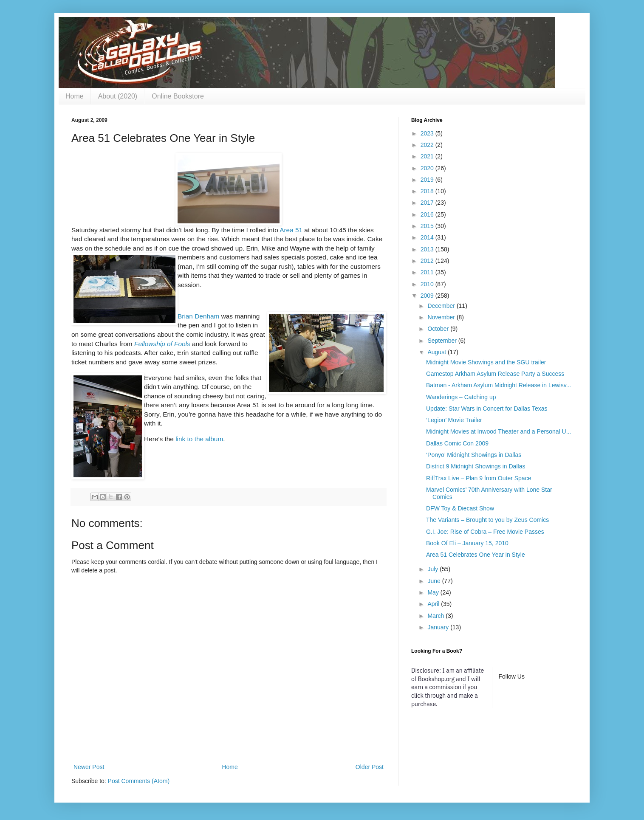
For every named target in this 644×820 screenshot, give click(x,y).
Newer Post (89, 767)
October (439, 329)
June (435, 581)
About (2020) (118, 96)
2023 (428, 133)
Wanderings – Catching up (461, 397)
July (434, 569)
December (442, 306)
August (437, 352)
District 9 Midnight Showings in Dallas (476, 466)
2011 (428, 272)
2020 (428, 168)
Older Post (370, 767)
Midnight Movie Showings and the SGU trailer (486, 362)
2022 (428, 145)
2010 (428, 284)
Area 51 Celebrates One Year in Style (476, 555)
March (436, 616)
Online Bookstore (178, 96)
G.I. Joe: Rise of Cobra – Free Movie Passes (485, 532)
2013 (428, 249)
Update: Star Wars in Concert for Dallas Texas (487, 409)
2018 (428, 191)
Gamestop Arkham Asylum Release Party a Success (495, 374)
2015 (428, 226)
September (443, 341)
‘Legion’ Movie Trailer (454, 420)
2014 (428, 237)
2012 (428, 261)
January (439, 627)
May (434, 592)
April (434, 604)
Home (75, 96)
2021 (428, 156)
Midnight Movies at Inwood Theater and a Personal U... (499, 431)
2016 (428, 214)
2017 (428, 203)
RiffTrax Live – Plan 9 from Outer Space (479, 478)
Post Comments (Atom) (139, 781)
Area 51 (291, 230)
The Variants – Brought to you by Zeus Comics (487, 520)
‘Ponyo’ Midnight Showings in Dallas (474, 455)
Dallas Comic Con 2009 (457, 443)
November (442, 317)
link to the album (199, 439)
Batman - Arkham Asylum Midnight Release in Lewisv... (499, 385)
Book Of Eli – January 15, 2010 (467, 543)
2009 (428, 296)
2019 (428, 180)
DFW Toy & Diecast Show (460, 508)
